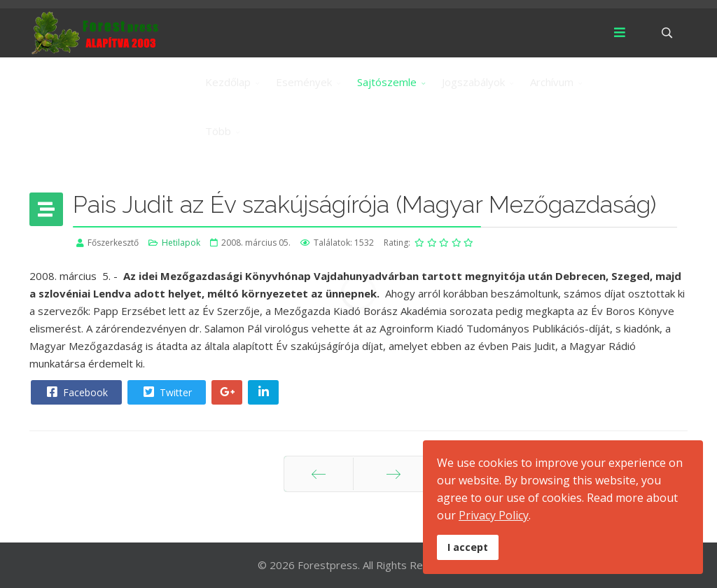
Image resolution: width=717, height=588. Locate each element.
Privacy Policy (494, 515)
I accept (468, 547)
